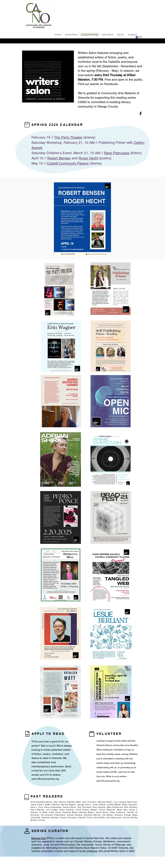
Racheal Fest (38, 838)
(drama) (89, 137)
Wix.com (86, 860)
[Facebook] (137, 37)
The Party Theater (68, 137)
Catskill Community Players (68, 163)
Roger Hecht (88, 158)
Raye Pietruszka (117, 153)
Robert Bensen (59, 158)
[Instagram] (140, 37)
